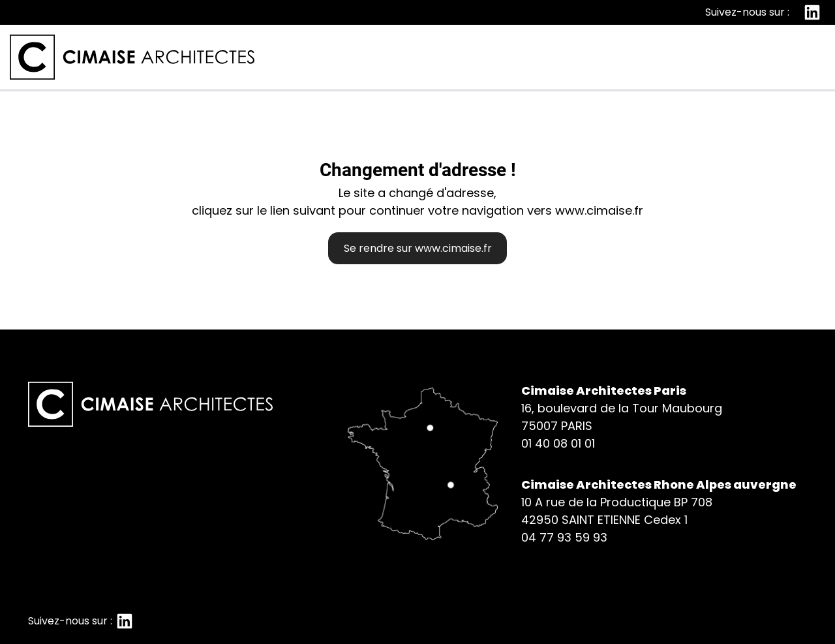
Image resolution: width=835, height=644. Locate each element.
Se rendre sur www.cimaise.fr (418, 248)
